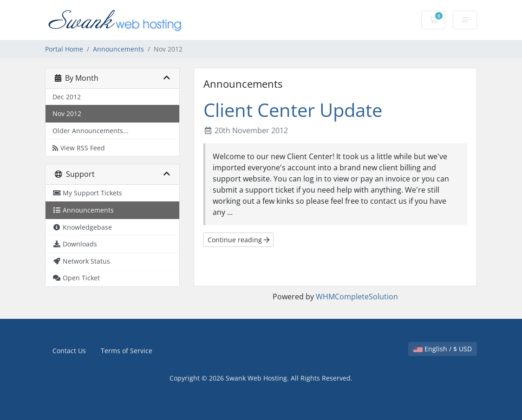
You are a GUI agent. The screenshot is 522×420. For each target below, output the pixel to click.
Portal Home (64, 49)
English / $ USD (443, 349)
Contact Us (69, 351)
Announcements (118, 49)
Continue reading (238, 240)
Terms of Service (127, 351)
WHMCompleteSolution (357, 297)
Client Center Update (293, 110)
